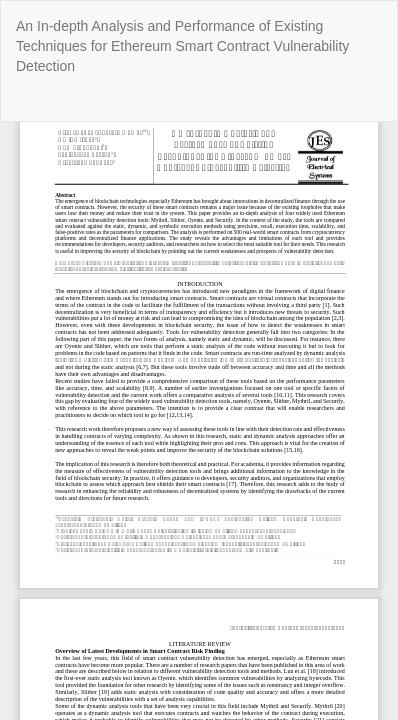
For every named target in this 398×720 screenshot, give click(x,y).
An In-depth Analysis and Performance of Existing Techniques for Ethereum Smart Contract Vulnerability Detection (182, 46)
